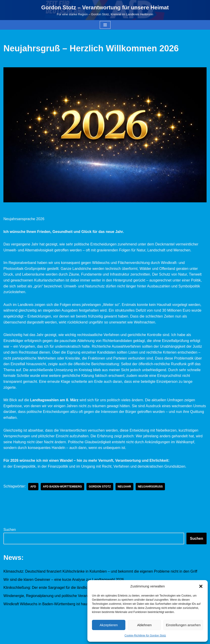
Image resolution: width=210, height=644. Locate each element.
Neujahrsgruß (150, 487)
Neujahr (124, 487)
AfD (33, 487)
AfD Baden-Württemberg (63, 487)
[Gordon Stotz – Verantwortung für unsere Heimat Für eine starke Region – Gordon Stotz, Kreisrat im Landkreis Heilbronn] (105, 10)
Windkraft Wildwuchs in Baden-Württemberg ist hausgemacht (53, 604)
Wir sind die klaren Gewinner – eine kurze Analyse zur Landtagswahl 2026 (64, 580)
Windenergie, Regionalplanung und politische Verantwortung (52, 596)
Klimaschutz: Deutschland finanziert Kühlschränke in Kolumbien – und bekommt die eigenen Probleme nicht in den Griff (100, 571)
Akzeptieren (109, 625)
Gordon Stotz (100, 487)
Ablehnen (144, 625)
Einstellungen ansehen (183, 625)
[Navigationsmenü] (105, 25)
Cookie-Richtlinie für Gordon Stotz (145, 636)
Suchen (10, 530)
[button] (201, 586)
